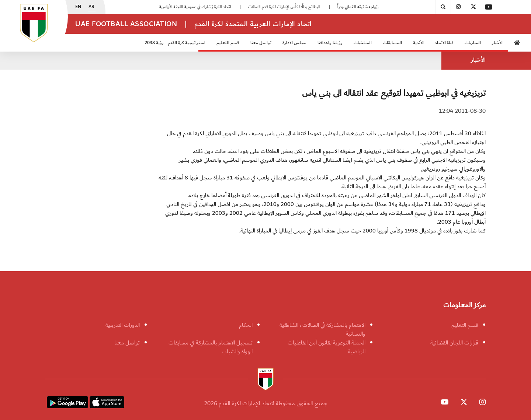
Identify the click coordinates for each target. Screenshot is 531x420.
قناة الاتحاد (444, 43)
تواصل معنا (261, 43)
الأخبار (497, 43)
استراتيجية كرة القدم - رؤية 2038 (175, 43)
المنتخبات (363, 43)
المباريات (473, 43)
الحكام (246, 325)
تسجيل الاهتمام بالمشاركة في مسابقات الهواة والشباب (211, 347)
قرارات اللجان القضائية (454, 343)
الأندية (418, 43)
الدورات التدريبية (123, 325)
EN (78, 7)
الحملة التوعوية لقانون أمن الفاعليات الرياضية (327, 347)
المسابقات (392, 43)
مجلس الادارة (294, 43)
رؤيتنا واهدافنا (330, 43)
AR (91, 7)
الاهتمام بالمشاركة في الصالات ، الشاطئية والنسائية (322, 329)
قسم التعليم (228, 43)
